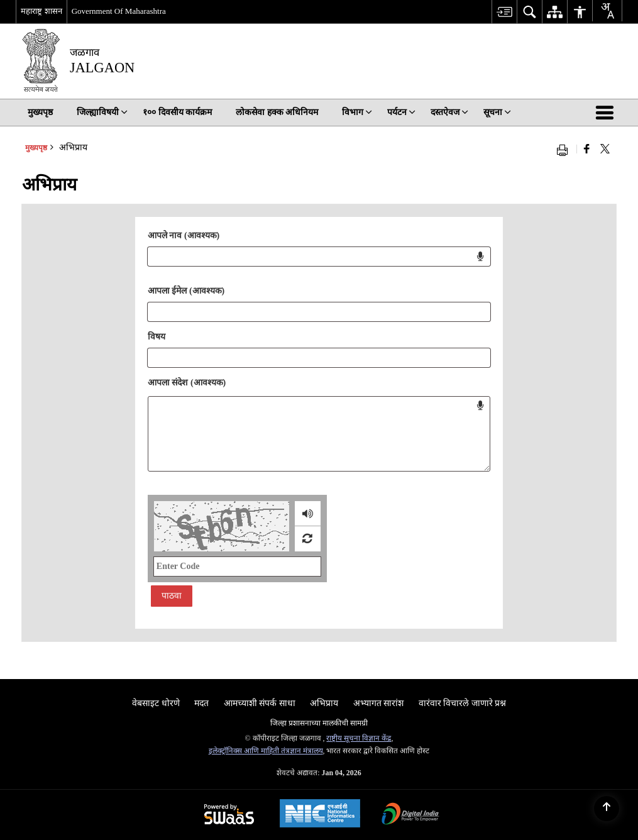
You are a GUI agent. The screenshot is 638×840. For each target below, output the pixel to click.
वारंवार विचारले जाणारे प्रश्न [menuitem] (463, 703)
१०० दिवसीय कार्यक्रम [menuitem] (177, 112)
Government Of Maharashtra (119, 11)
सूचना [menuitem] (497, 112)
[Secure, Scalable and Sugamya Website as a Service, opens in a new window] (229, 815)
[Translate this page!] (607, 11)
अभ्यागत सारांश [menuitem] (379, 703)
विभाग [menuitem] (357, 112)
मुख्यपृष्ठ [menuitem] (40, 112)
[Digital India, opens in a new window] (410, 815)
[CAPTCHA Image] (222, 526)
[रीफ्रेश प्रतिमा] (307, 539)
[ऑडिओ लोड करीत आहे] (308, 514)
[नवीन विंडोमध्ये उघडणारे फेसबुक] (587, 149)
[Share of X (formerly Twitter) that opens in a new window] (605, 149)
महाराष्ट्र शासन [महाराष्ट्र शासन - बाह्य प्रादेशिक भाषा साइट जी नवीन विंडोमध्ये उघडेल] (41, 11)
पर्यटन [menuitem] (401, 112)
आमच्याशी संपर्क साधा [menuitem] (260, 703)
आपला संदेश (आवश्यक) (187, 383)
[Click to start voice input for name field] (480, 257)
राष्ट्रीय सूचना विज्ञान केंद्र (359, 738)
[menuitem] (504, 12)
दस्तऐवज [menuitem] (449, 112)
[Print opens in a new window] (565, 149)
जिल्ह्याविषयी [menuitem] (102, 112)
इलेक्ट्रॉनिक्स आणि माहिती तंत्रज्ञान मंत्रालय (266, 751)
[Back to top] (607, 809)
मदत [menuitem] (201, 703)
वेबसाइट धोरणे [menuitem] (156, 703)
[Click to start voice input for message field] (480, 406)
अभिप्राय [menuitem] (324, 703)
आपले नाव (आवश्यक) (184, 235)
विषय (157, 337)
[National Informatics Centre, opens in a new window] (320, 815)
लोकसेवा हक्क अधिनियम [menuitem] (277, 112)
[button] (607, 113)
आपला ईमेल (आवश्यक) (186, 291)
